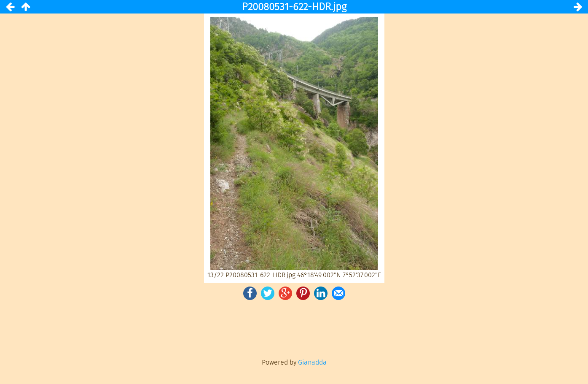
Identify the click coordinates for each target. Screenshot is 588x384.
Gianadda (312, 362)
